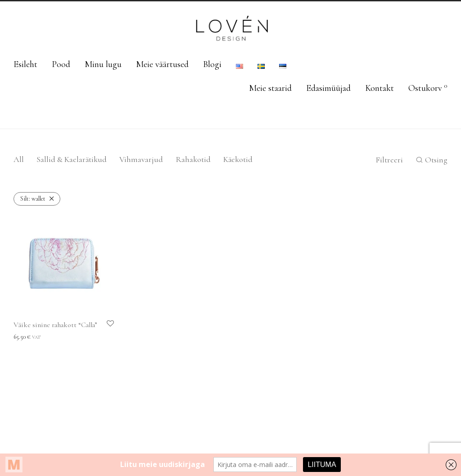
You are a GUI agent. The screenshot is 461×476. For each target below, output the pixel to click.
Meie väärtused (162, 64)
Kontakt (380, 88)
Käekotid (238, 159)
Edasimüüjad (328, 88)
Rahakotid (193, 159)
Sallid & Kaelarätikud (72, 159)
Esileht (25, 64)
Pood (61, 64)
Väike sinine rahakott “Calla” (55, 325)
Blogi (212, 64)
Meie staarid (270, 88)
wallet (33, 199)
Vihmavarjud (141, 159)
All (19, 159)
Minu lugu (103, 64)
